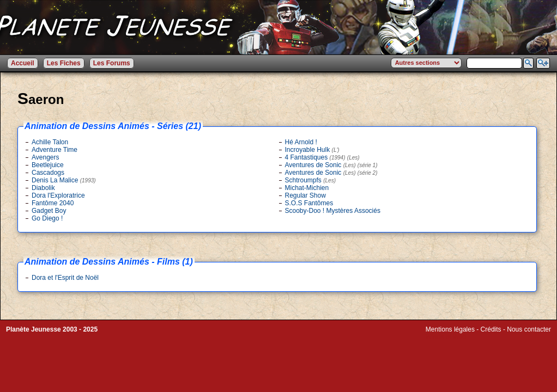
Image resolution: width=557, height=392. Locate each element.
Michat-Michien (307, 188)
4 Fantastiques (322, 157)
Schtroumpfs (311, 180)
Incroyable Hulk (312, 150)
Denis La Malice (64, 180)
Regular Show (305, 195)
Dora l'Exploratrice (58, 195)
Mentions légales (450, 329)
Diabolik (43, 188)
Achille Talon (50, 142)
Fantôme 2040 (53, 203)
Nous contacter (529, 329)
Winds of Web (446, 337)
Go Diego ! (47, 218)
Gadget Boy (49, 211)
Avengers (45, 157)
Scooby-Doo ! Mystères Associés (333, 211)
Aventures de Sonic (331, 165)
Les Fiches (64, 63)
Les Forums (112, 63)
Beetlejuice (48, 165)
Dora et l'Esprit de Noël (65, 278)
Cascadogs (48, 173)
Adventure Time (55, 150)
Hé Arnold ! (301, 142)
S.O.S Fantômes (309, 203)
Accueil (23, 63)
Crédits (491, 329)
